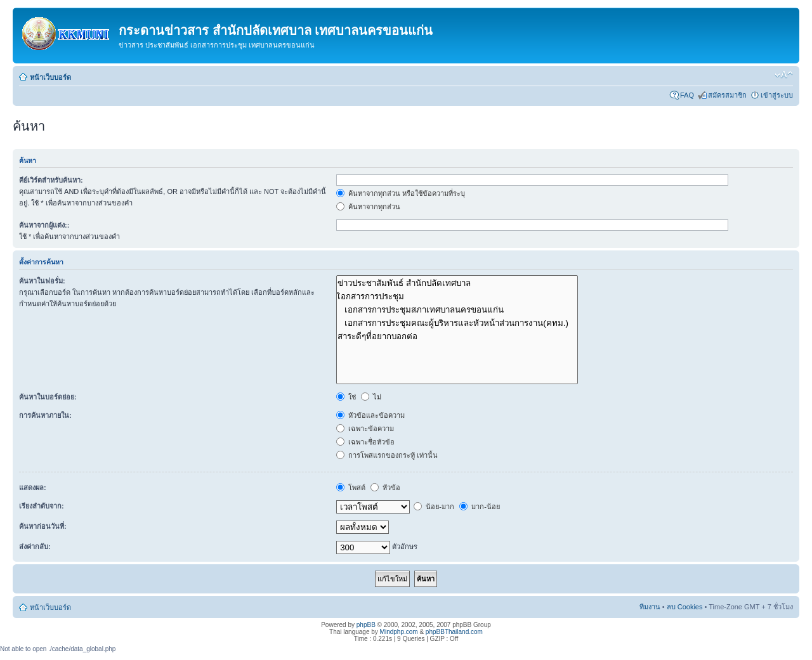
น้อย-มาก (434, 507)
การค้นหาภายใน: (45, 415)
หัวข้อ (385, 488)
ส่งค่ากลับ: (35, 547)
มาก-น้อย (480, 507)
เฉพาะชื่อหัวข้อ (365, 442)
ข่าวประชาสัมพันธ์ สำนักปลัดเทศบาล (457, 283)
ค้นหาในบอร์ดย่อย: (48, 397)
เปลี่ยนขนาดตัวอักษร (784, 75)
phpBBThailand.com (454, 632)
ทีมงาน (650, 607)
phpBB (366, 625)
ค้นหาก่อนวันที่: (43, 526)
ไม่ (371, 397)
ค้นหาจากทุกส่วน (368, 207)
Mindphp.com (399, 632)
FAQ (687, 95)
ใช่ (346, 397)
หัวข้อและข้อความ (370, 415)
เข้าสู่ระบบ (777, 95)
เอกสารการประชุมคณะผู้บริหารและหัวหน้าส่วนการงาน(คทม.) (457, 323)
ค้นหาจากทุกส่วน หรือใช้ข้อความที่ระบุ (401, 193)
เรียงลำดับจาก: (42, 506)
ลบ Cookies (685, 607)
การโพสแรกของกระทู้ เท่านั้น (387, 455)
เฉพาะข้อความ (365, 429)
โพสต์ (351, 488)
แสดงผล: (33, 488)
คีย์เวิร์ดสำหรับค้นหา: (51, 180)
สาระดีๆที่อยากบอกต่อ (457, 336)
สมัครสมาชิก (727, 95)
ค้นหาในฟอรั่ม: (42, 281)
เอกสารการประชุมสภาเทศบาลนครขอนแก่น (457, 310)
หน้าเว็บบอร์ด (50, 77)
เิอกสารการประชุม (457, 296)
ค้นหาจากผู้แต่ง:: (44, 225)
